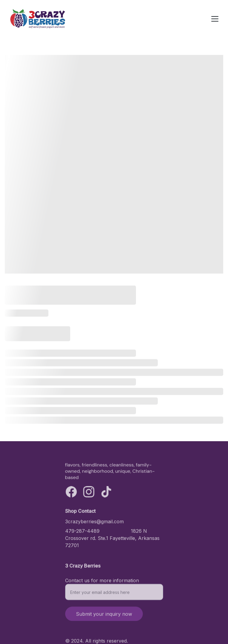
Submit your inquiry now (104, 616)
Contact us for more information (102, 583)
